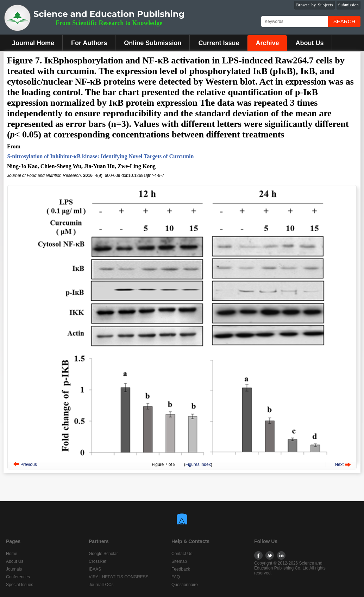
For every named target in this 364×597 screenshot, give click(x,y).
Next (339, 464)
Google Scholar (103, 554)
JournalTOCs (101, 585)
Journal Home (33, 43)
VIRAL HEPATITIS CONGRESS (119, 577)
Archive (267, 43)
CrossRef (98, 561)
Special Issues (20, 585)
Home (12, 554)
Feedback (181, 569)
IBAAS (95, 569)
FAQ (176, 577)
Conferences (18, 577)
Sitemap (179, 561)
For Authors (89, 43)
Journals (14, 569)
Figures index (198, 464)
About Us (309, 43)
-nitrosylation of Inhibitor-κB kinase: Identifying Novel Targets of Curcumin (100, 156)
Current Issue (219, 43)
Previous (29, 464)
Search (344, 21)
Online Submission (153, 43)
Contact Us (182, 554)
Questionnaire (185, 585)
